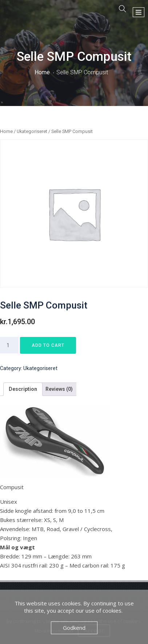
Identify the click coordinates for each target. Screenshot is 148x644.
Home (42, 72)
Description (23, 389)
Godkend (74, 628)
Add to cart (48, 345)
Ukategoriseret (32, 131)
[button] (139, 12)
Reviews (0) (59, 389)
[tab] (23, 389)
